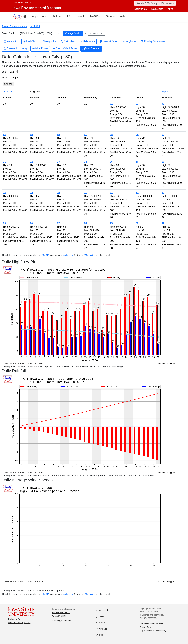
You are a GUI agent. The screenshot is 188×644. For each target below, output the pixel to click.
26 (31, 223)
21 (85, 193)
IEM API (45, 255)
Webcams (125, 16)
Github (100, 623)
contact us (140, 9)
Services (111, 16)
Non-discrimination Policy (151, 624)
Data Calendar (91, 49)
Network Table (109, 41)
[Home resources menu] (26, 17)
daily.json (68, 255)
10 (163, 134)
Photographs (48, 41)
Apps (35, 16)
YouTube (101, 629)
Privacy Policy (146, 627)
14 (85, 162)
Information (11, 41)
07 (85, 134)
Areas (45, 16)
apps (171, 9)
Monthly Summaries (153, 41)
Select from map (97, 33)
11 (4, 162)
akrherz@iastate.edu (61, 621)
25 (4, 223)
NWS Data (96, 16)
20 (58, 193)
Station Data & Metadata (15, 26)
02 (137, 104)
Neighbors (129, 41)
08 (111, 134)
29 (111, 223)
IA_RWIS (35, 26)
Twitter (100, 617)
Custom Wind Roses (65, 49)
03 (163, 104)
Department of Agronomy (20, 623)
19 (31, 193)
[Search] (155, 3)
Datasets (58, 16)
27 (58, 223)
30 (137, 223)
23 (137, 193)
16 (137, 162)
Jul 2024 (8, 92)
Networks (81, 16)
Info (69, 16)
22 (111, 193)
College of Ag (14, 619)
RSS (100, 635)
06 (58, 134)
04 (4, 134)
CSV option (89, 255)
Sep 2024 (167, 92)
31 (163, 223)
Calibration (68, 41)
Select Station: (9, 33)
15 (111, 162)
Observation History (15, 49)
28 (85, 223)
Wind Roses (40, 49)
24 (163, 193)
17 (163, 162)
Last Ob (29, 41)
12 (31, 162)
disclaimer (157, 9)
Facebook (102, 610)
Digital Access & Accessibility (153, 631)
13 (58, 162)
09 (137, 134)
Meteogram (87, 41)
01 (111, 104)
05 (31, 134)
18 (4, 193)
